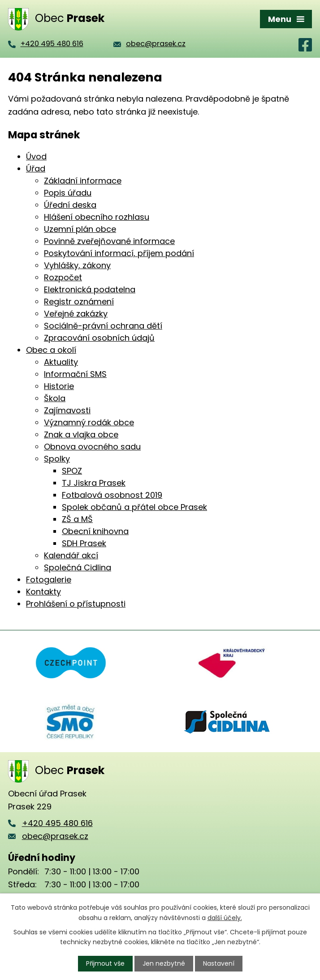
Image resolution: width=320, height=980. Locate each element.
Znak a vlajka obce (81, 434)
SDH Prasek (84, 543)
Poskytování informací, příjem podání (119, 253)
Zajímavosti (67, 410)
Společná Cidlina (78, 567)
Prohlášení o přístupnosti (76, 604)
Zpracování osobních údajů (99, 338)
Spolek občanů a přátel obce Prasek (134, 507)
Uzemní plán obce (80, 229)
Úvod (36, 156)
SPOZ (72, 471)
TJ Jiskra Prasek (94, 483)
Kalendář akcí (71, 555)
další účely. (225, 917)
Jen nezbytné (164, 963)
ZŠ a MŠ (77, 519)
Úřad (36, 169)
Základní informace (83, 181)
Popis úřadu (68, 193)
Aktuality (61, 362)
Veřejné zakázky (76, 314)
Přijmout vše (105, 963)
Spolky (57, 459)
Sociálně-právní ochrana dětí (103, 326)
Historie (59, 386)
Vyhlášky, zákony (77, 265)
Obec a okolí (51, 350)
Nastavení (219, 963)
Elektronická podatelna (90, 289)
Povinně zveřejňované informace (109, 241)
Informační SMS (75, 374)
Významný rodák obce (89, 422)
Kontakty (43, 592)
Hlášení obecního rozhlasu (97, 217)
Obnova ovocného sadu (92, 447)
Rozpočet (63, 277)
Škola (55, 398)
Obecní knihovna (95, 531)
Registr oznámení (79, 302)
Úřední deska (70, 205)
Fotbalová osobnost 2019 (112, 495)
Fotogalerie (49, 580)
